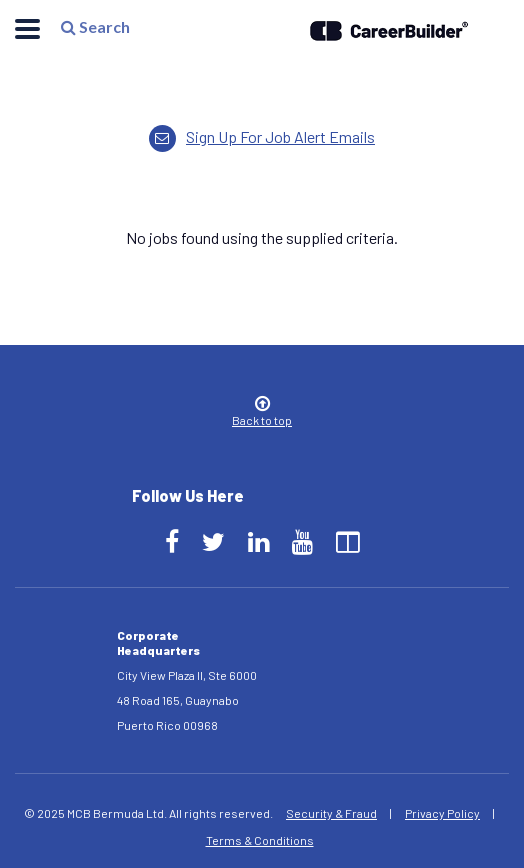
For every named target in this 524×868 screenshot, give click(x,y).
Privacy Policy (442, 813)
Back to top (262, 412)
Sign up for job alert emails (262, 136)
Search (95, 31)
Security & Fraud (331, 813)
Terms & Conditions (260, 840)
